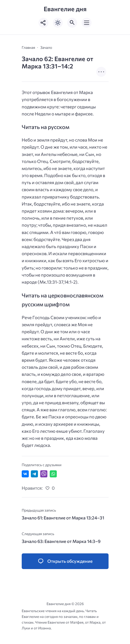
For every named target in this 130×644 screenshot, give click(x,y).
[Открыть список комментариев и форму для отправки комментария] (65, 561)
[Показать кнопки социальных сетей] (43, 23)
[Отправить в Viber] (44, 474)
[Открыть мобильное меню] (87, 23)
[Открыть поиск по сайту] (72, 23)
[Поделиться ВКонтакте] (25, 474)
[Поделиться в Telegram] (34, 474)
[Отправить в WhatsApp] (53, 474)
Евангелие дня (65, 9)
